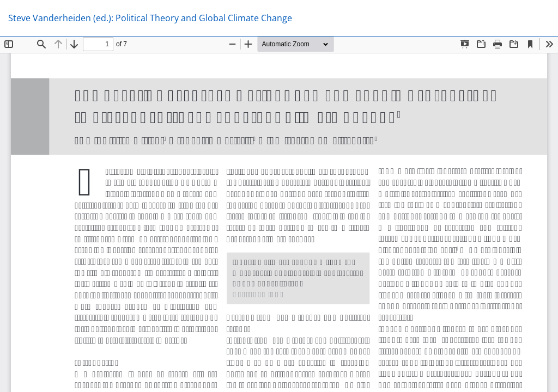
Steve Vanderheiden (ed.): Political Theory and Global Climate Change (150, 18)
